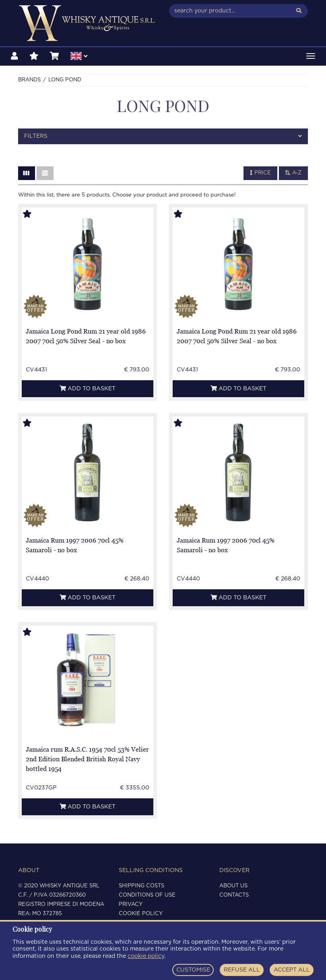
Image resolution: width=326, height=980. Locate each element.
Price (260, 173)
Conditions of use (147, 895)
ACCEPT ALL (292, 970)
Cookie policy (141, 914)
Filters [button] (163, 136)
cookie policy (146, 956)
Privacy (131, 904)
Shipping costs (141, 886)
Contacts (234, 895)
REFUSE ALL (242, 970)
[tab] (163, 136)
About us (233, 886)
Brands (29, 80)
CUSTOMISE (193, 970)
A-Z (293, 173)
